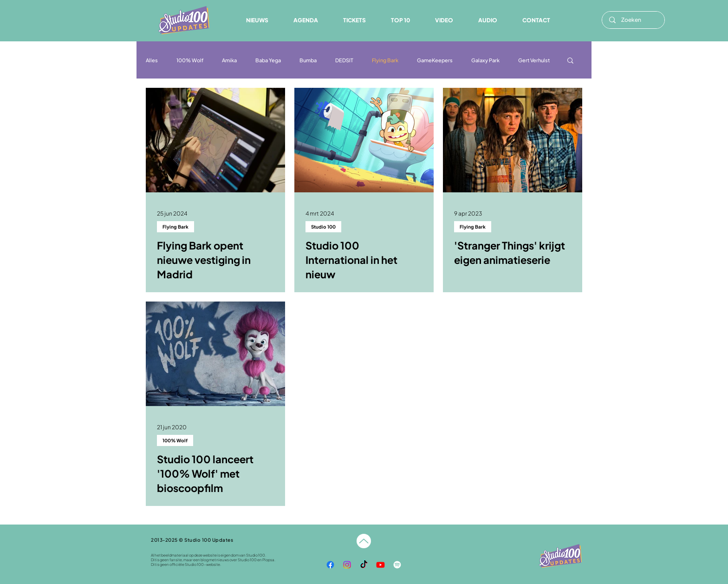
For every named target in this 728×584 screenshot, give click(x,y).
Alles (152, 60)
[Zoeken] (633, 20)
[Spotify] (397, 565)
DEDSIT (344, 60)
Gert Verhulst (534, 60)
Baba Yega (268, 60)
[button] (488, 20)
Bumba (308, 60)
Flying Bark (385, 60)
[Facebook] (330, 565)
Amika (229, 60)
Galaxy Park (485, 60)
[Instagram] (347, 565)
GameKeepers (435, 60)
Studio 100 (323, 227)
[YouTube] (380, 565)
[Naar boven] (364, 541)
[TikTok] (364, 565)
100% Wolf (190, 60)
